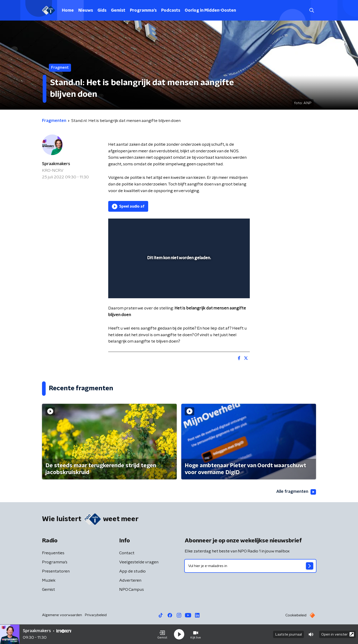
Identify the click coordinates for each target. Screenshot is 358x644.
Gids (102, 11)
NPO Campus (132, 590)
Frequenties (53, 553)
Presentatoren (56, 571)
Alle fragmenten (296, 492)
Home (68, 11)
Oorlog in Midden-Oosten (210, 11)
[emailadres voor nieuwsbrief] (250, 566)
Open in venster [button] (338, 634)
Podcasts (171, 11)
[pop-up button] (229, 288)
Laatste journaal (288, 634)
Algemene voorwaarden (62, 615)
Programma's (143, 11)
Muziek (49, 581)
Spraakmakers (56, 164)
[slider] (178, 276)
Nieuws (86, 11)
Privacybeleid (96, 615)
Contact (127, 553)
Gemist (118, 11)
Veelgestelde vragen (139, 562)
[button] (162, 634)
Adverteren (130, 581)
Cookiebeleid (296, 615)
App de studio (132, 571)
